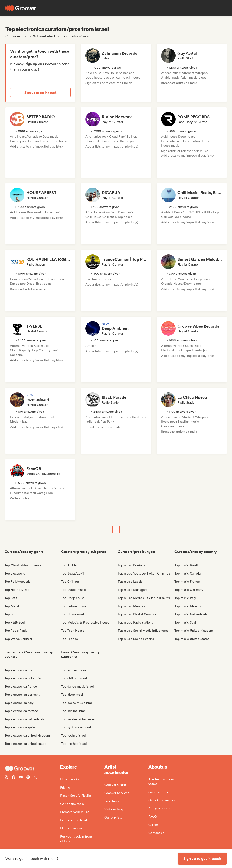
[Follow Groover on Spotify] (28, 778)
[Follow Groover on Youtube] (21, 778)
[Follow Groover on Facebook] (14, 778)
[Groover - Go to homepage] (32, 768)
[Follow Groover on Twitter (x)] (35, 778)
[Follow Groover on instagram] (6, 778)
